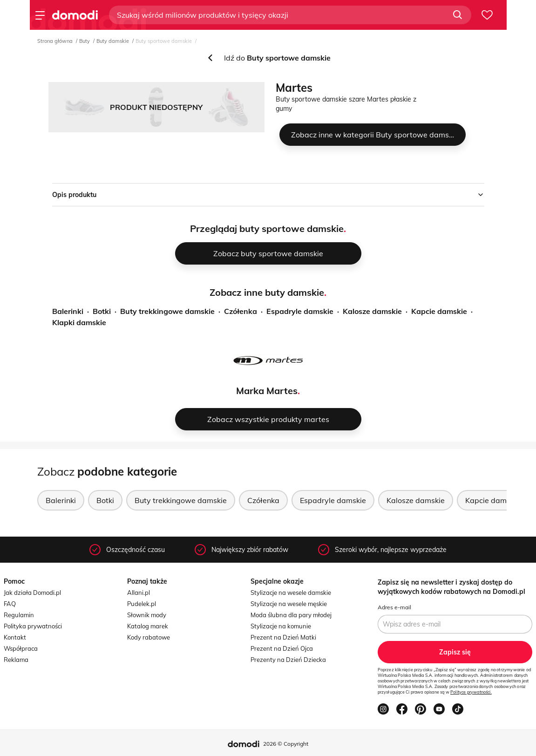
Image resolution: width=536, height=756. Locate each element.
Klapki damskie (79, 322)
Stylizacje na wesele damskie (291, 593)
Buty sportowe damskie (164, 41)
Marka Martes (267, 391)
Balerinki (68, 311)
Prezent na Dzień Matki (283, 637)
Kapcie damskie (439, 311)
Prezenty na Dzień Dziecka (288, 660)
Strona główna (55, 41)
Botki (102, 311)
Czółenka (241, 311)
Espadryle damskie (300, 311)
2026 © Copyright (286, 744)
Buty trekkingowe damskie (167, 311)
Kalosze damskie (372, 311)
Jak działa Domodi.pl (32, 593)
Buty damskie (113, 41)
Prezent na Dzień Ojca (282, 648)
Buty (85, 41)
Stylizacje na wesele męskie (289, 604)
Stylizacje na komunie (281, 626)
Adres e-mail (394, 607)
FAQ (10, 604)
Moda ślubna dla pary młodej (291, 615)
